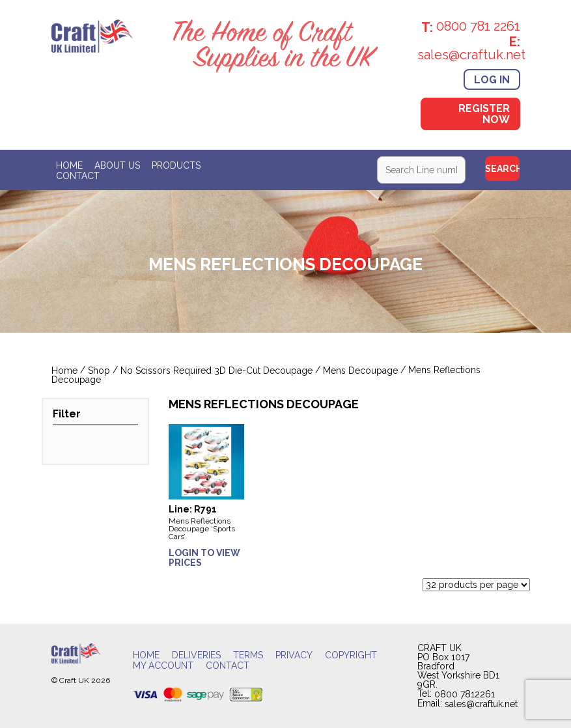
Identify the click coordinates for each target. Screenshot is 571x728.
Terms (248, 656)
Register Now (484, 114)
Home (69, 165)
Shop (99, 371)
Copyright (351, 656)
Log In (492, 79)
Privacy (294, 656)
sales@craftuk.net (481, 704)
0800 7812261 (465, 694)
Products (176, 165)
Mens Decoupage (360, 371)
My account (163, 666)
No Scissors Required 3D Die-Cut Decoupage (216, 371)
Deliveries (196, 656)
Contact (78, 176)
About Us (117, 165)
